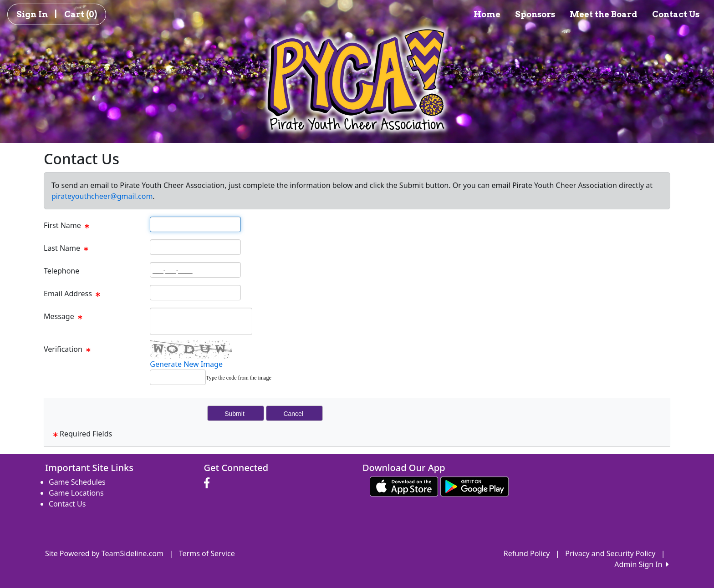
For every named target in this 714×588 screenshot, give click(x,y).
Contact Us (676, 14)
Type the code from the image (238, 378)
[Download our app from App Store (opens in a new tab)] (404, 486)
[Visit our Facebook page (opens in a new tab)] (209, 483)
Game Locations (76, 493)
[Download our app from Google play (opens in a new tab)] (474, 486)
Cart (81, 14)
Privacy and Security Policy (610, 553)
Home (487, 14)
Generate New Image (186, 364)
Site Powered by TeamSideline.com (104, 553)
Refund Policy (527, 553)
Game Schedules (77, 482)
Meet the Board (604, 14)
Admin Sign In (642, 564)
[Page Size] (195, 224)
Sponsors (535, 14)
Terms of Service (207, 553)
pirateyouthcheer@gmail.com (102, 196)
